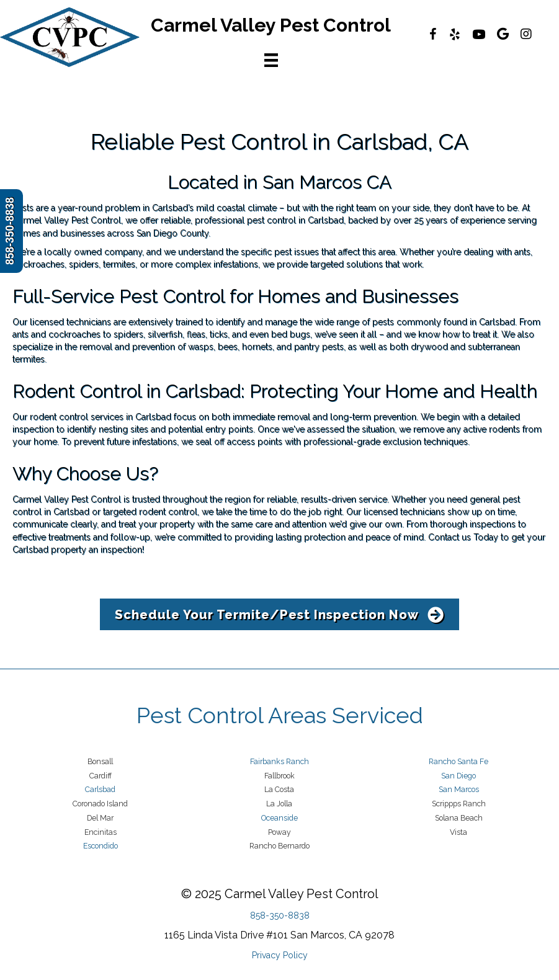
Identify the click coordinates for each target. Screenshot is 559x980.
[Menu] (271, 60)
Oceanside (279, 818)
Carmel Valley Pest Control (67, 220)
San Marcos (459, 789)
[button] (279, 614)
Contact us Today (463, 537)
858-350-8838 (280, 915)
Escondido (101, 846)
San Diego (458, 776)
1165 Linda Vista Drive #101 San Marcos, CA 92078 (279, 935)
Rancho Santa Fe (458, 761)
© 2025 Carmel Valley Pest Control (280, 894)
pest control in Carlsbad (295, 220)
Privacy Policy (280, 955)
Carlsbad (100, 789)
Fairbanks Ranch (279, 761)
